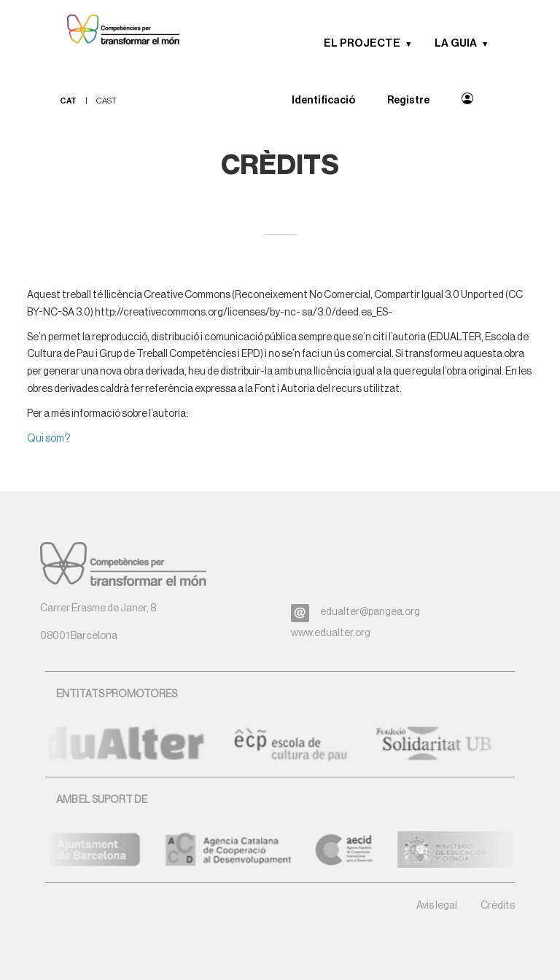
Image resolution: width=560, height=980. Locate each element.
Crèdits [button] (498, 906)
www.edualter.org (331, 633)
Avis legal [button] (437, 906)
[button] (413, 44)
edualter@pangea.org (370, 612)
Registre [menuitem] (408, 101)
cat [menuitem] (68, 101)
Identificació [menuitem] (323, 101)
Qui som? (48, 439)
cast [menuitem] (106, 101)
